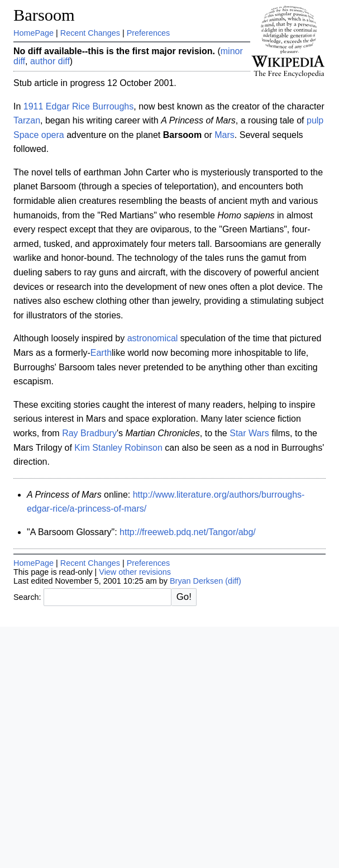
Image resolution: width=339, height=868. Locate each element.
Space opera (39, 135)
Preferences (149, 33)
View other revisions (135, 572)
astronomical (153, 338)
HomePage (34, 33)
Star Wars (249, 433)
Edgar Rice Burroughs (90, 106)
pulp (315, 120)
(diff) (233, 581)
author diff (50, 61)
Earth (101, 353)
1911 (34, 106)
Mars (225, 135)
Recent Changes (90, 33)
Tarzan (27, 120)
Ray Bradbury (89, 433)
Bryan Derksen (196, 581)
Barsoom (44, 15)
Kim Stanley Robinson (118, 448)
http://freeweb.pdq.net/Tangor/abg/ (188, 532)
